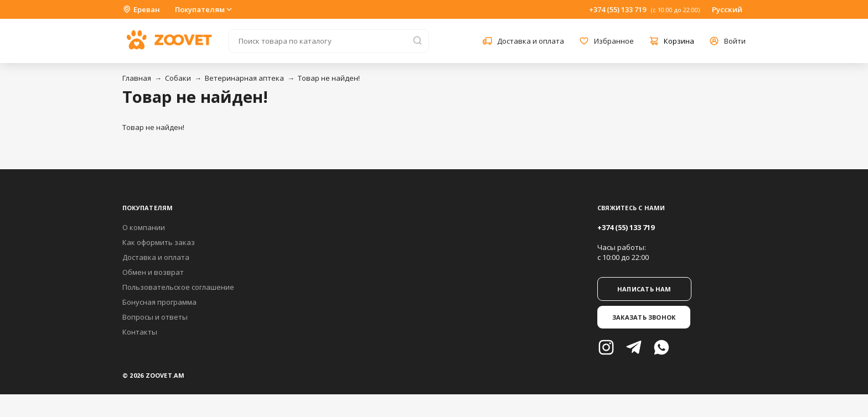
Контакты (140, 332)
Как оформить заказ (159, 242)
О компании (144, 227)
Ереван (141, 9)
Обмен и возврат (153, 272)
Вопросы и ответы (155, 317)
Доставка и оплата (156, 257)
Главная (137, 78)
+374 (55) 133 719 (618, 9)
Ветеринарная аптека (244, 78)
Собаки (178, 78)
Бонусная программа (159, 302)
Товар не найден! (329, 78)
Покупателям (204, 9)
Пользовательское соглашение (178, 287)
